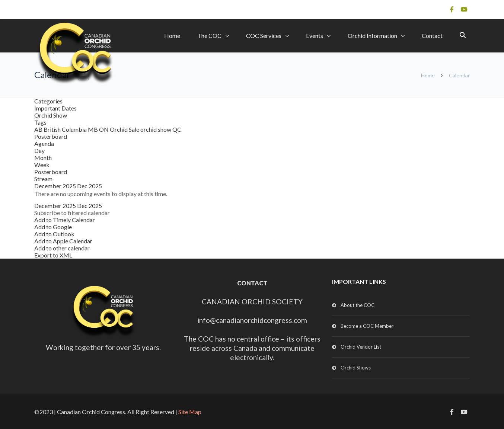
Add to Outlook (54, 234)
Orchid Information (372, 36)
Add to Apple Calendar (63, 241)
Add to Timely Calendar (65, 220)
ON (104, 129)
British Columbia (66, 129)
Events (315, 36)
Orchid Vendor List (361, 347)
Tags (40, 122)
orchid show (156, 129)
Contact (432, 36)
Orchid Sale (125, 129)
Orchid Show (51, 115)
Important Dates (55, 108)
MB (93, 129)
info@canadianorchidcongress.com (252, 320)
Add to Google (53, 227)
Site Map (190, 412)
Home (172, 36)
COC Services (264, 36)
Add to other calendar (62, 248)
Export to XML (53, 255)
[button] (72, 213)
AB (39, 129)
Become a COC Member (367, 326)
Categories (48, 101)
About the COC (358, 305)
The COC (209, 36)
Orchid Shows (356, 368)
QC (177, 129)
